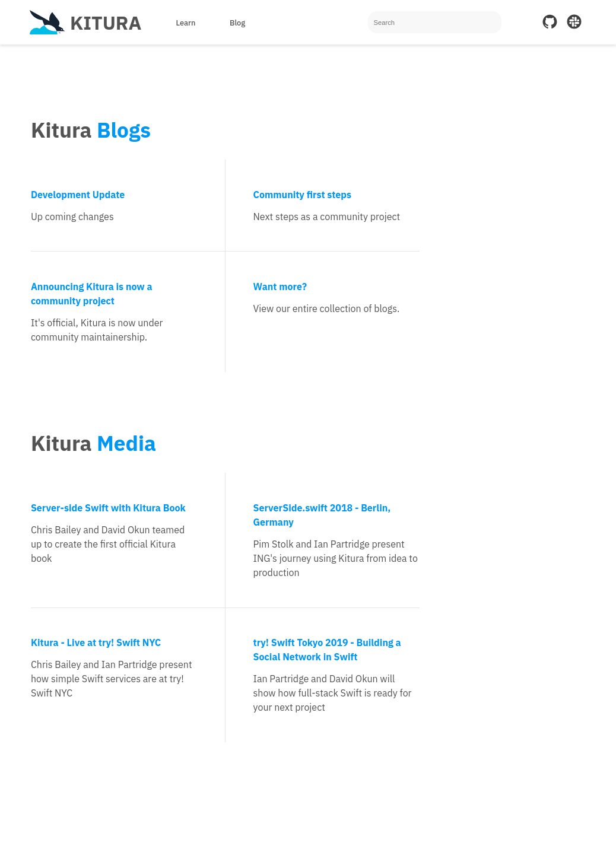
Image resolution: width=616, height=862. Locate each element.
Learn (185, 23)
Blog (237, 23)
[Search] (435, 23)
